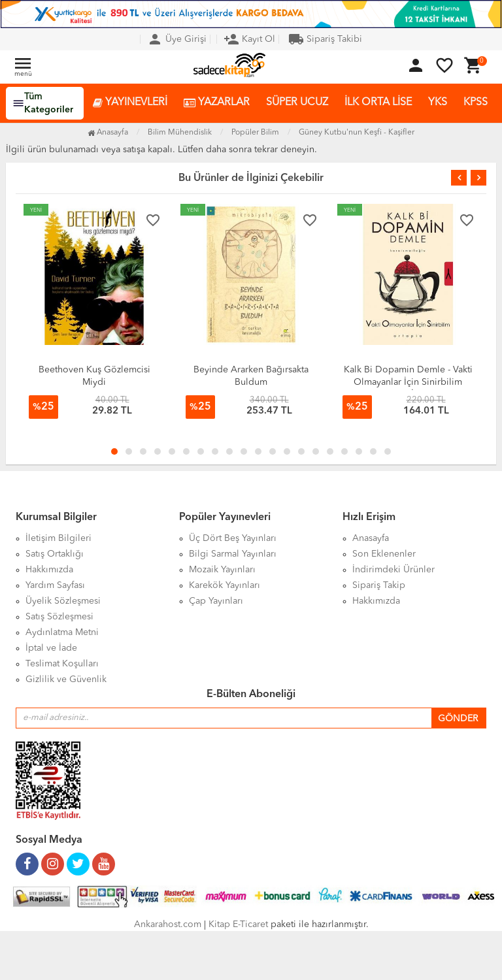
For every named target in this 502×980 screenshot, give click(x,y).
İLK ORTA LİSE (378, 103)
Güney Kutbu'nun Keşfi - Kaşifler (357, 133)
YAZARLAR (217, 103)
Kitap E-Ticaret (238, 924)
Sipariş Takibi (325, 39)
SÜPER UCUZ (297, 103)
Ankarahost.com (168, 924)
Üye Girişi (177, 39)
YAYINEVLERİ (130, 103)
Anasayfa (108, 133)
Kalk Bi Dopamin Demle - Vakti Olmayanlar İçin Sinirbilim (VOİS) (408, 382)
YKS (438, 103)
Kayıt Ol (249, 39)
